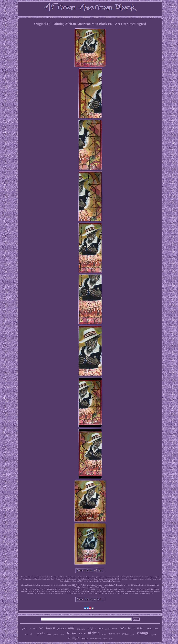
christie (62, 634)
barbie (72, 633)
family (56, 634)
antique (73, 638)
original (92, 628)
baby (123, 628)
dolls (105, 639)
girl (24, 628)
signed (133, 635)
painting (62, 629)
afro (111, 639)
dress (104, 634)
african (94, 633)
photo (41, 633)
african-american (95, 639)
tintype (49, 634)
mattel (33, 628)
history (85, 638)
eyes (26, 634)
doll (71, 628)
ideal (156, 629)
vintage (143, 633)
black (50, 628)
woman (125, 634)
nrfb (101, 629)
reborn (32, 634)
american (136, 627)
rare (82, 633)
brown (115, 629)
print (149, 629)
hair (41, 628)
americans (114, 634)
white (107, 629)
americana (81, 629)
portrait (153, 634)
